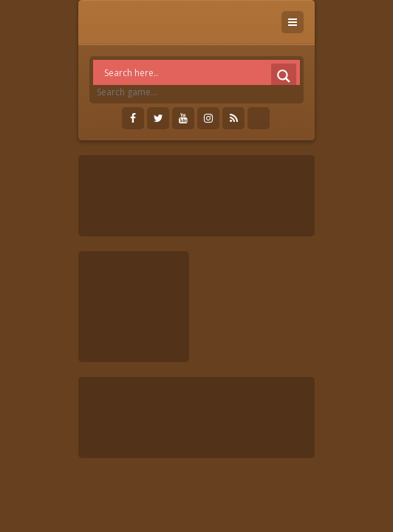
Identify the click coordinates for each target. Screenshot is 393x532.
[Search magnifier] (284, 76)
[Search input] (200, 72)
